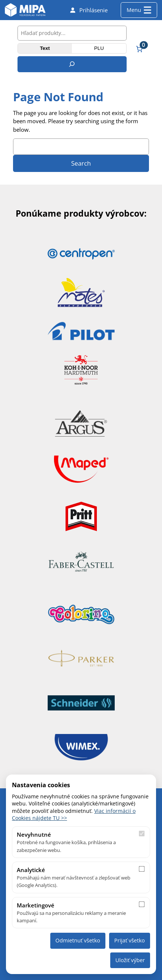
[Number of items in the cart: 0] (139, 49)
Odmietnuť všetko (78, 940)
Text (45, 48)
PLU (99, 48)
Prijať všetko (130, 940)
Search (81, 163)
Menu (139, 10)
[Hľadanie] (72, 64)
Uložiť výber (130, 960)
